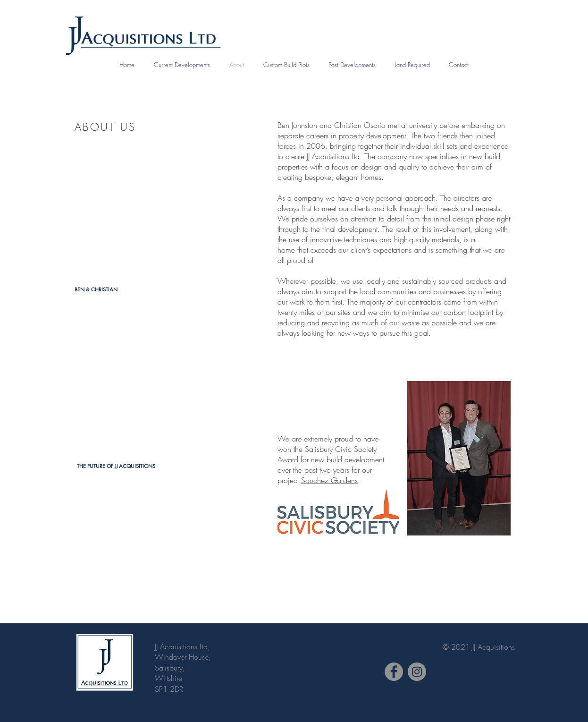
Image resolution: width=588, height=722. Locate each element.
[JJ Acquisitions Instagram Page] (417, 672)
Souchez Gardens (329, 480)
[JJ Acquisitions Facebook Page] (394, 672)
